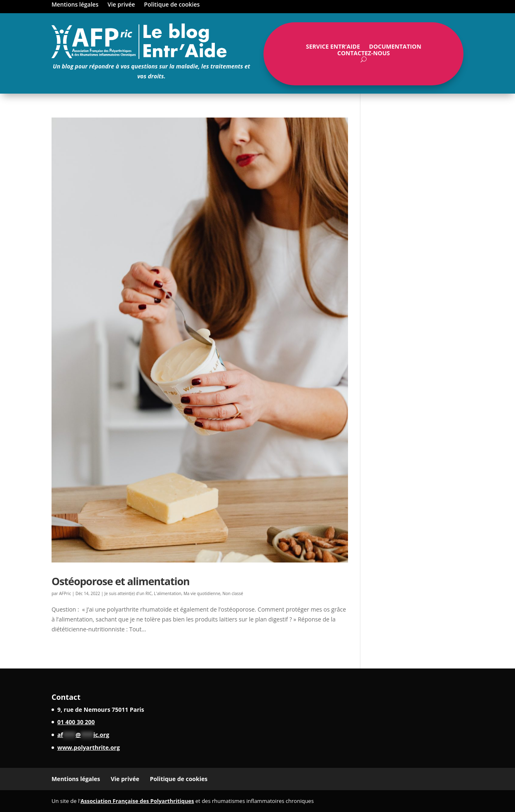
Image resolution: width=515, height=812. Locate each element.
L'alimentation (167, 593)
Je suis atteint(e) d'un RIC (128, 593)
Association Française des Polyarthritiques (137, 801)
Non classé (233, 593)
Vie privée (121, 5)
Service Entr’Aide (333, 48)
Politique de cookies (172, 5)
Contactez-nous (364, 55)
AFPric (65, 593)
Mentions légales (75, 5)
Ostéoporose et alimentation (121, 581)
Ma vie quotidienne (202, 593)
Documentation (395, 48)
